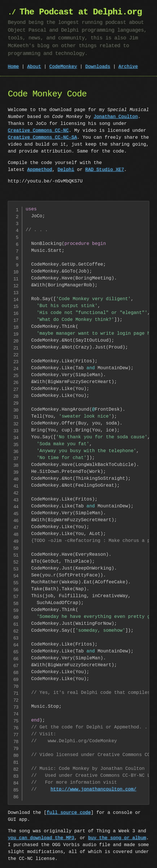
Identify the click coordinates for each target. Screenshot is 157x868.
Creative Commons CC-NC (38, 131)
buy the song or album (117, 838)
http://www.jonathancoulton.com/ (93, 789)
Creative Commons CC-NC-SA (42, 138)
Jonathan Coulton (116, 117)
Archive (128, 67)
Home (13, 67)
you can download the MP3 (41, 838)
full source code (69, 813)
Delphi (66, 170)
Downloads (98, 67)
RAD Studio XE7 (105, 170)
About (34, 67)
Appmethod (39, 170)
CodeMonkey (63, 67)
